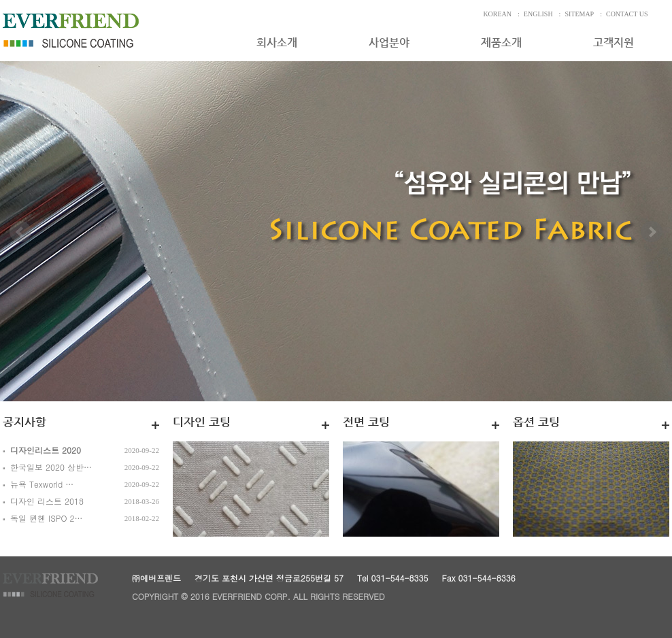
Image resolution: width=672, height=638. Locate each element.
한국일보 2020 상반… (51, 467)
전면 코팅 (366, 422)
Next (652, 248)
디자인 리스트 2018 (47, 501)
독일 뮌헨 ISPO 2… (47, 518)
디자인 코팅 (202, 422)
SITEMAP (579, 14)
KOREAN (497, 14)
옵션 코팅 (536, 422)
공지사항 (24, 422)
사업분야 (389, 43)
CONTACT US (627, 14)
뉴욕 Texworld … (42, 484)
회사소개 (277, 43)
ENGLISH (538, 14)
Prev (20, 248)
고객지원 (614, 43)
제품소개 (501, 43)
